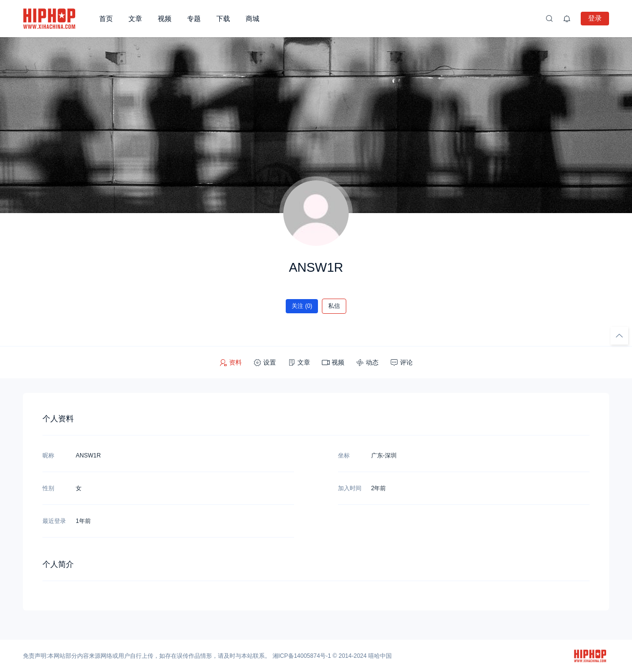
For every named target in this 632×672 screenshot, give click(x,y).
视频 (165, 19)
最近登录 (54, 521)
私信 (334, 306)
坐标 (344, 455)
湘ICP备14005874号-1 (302, 656)
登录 (595, 18)
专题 (194, 19)
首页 (106, 19)
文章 (135, 19)
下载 (223, 19)
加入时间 (350, 488)
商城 (253, 19)
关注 (302, 306)
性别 (48, 488)
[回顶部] (619, 336)
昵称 (48, 455)
